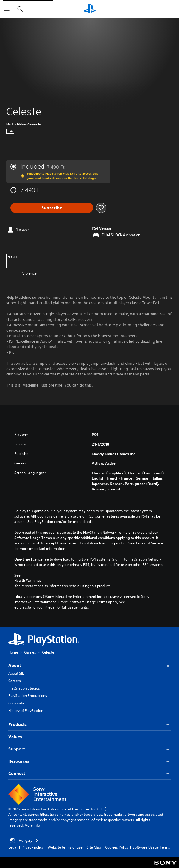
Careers (15, 681)
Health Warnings (28, 581)
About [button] (89, 665)
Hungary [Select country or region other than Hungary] (24, 841)
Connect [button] (89, 774)
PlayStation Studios (24, 688)
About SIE (16, 673)
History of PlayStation (26, 711)
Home (13, 652)
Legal (13, 847)
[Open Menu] (7, 9)
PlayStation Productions (28, 696)
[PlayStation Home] (90, 9)
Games (30, 652)
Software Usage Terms (151, 847)
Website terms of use (65, 847)
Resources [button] (89, 761)
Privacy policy (32, 847)
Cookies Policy (117, 847)
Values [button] (89, 737)
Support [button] (89, 749)
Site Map (94, 847)
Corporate (16, 703)
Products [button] (89, 725)
